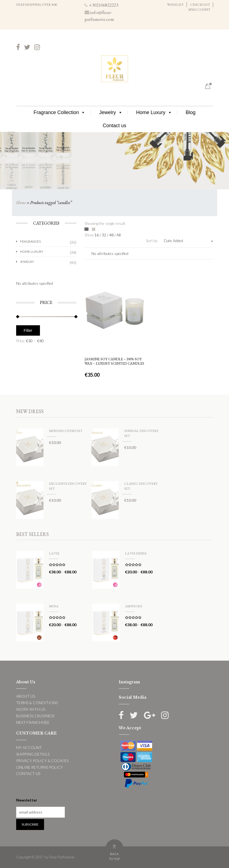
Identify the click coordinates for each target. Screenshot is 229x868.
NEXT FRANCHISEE (33, 722)
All (119, 235)
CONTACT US (28, 773)
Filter (28, 330)
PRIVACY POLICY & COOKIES (42, 761)
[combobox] (189, 241)
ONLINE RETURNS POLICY (40, 767)
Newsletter (27, 800)
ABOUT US (26, 696)
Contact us (114, 126)
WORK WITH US (31, 709)
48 (112, 235)
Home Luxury (154, 112)
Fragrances (30, 241)
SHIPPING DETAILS (33, 754)
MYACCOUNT (199, 10)
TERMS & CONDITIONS (37, 703)
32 (104, 235)
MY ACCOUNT (29, 747)
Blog (191, 112)
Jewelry (111, 112)
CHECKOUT (200, 5)
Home (21, 203)
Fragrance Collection (59, 112)
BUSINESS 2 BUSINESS (35, 716)
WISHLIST (176, 5)
